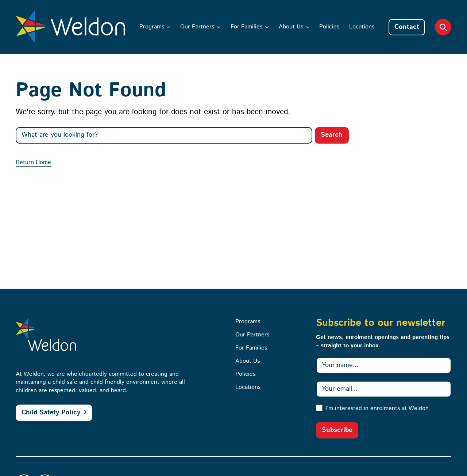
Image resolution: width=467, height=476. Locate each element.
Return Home (33, 162)
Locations (362, 27)
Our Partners (197, 27)
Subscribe (337, 430)
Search (332, 135)
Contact (407, 27)
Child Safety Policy (51, 413)
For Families (246, 27)
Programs (152, 27)
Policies (329, 27)
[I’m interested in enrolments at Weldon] (319, 408)
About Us (291, 27)
